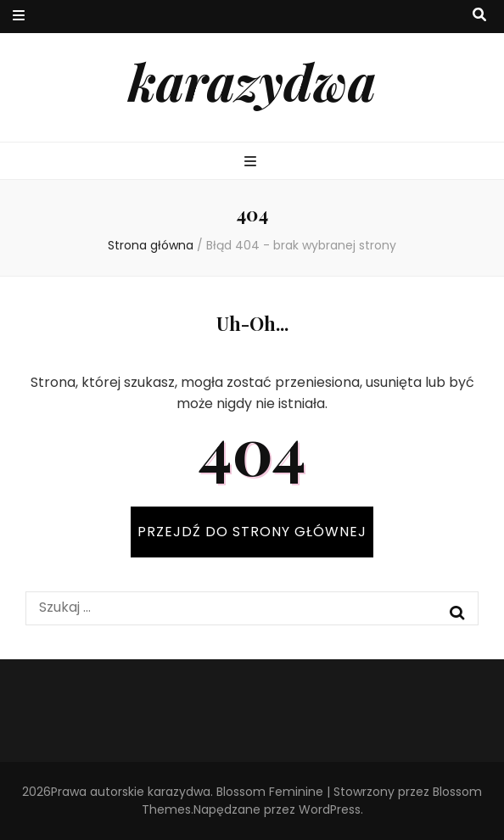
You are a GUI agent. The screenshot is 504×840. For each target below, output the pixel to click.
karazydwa (252, 81)
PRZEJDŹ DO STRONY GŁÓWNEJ (252, 532)
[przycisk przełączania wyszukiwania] (479, 16)
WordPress (330, 809)
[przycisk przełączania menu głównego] (252, 162)
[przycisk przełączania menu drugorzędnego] (19, 17)
